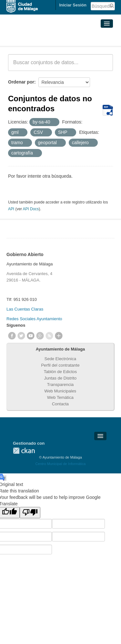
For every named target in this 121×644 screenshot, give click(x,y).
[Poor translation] (30, 513)
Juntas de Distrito (60, 378)
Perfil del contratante (60, 365)
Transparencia (60, 385)
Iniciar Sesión (73, 5)
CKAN (24, 451)
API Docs (31, 209)
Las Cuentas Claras (25, 309)
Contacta (60, 404)
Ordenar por (21, 82)
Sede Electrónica (60, 359)
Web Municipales (60, 391)
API (11, 209)
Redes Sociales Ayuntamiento (34, 319)
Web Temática (60, 397)
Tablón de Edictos (60, 372)
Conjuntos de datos (37, 38)
